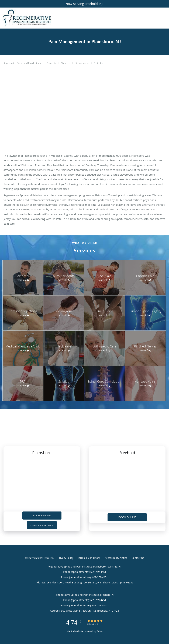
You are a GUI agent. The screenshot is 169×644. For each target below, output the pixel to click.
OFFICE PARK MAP (42, 525)
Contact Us (138, 558)
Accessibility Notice (116, 558)
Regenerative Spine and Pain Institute (23, 63)
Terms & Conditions (89, 558)
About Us (66, 63)
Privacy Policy (66, 558)
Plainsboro (100, 63)
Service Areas (82, 63)
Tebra (100, 631)
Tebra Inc (48, 558)
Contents (51, 63)
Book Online (42, 515)
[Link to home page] (26, 18)
